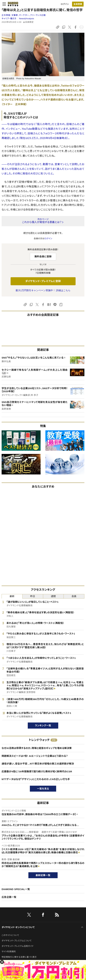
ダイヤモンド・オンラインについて (18, 927)
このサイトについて (10, 935)
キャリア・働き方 (9, 19)
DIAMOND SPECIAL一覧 (16, 889)
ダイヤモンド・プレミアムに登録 (43, 281)
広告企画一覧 (9, 897)
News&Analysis (27, 19)
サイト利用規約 (9, 952)
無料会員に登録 (43, 256)
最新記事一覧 (43, 875)
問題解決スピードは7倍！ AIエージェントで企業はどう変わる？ (35, 756)
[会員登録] (78, 4)
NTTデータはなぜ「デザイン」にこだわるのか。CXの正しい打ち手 (36, 779)
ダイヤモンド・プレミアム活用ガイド (18, 946)
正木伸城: (24, 15)
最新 (12, 596)
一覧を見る (43, 789)
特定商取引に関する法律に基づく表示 (19, 957)
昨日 (33, 596)
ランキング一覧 (43, 725)
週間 (53, 596)
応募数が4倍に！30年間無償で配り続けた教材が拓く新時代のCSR (37, 771)
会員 (74, 596)
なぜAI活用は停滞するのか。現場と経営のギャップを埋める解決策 (37, 748)
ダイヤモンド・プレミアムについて (17, 941)
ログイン (65, 4)
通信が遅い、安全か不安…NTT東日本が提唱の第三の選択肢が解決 (38, 764)
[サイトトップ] (12, 4)
